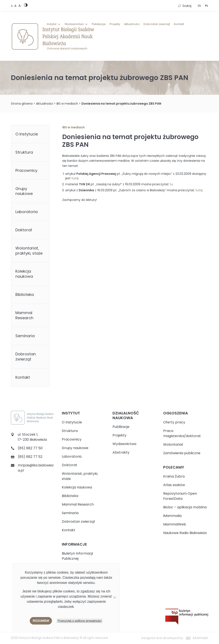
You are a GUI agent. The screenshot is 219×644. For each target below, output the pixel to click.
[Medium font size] (16, 6)
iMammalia (172, 516)
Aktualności (132, 24)
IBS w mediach (67, 104)
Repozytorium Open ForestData (180, 496)
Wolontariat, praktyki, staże (29, 251)
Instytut (52, 24)
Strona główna (22, 104)
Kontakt (179, 24)
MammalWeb (175, 524)
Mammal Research (24, 315)
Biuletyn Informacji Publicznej (77, 556)
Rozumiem (41, 621)
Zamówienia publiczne (182, 453)
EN (199, 6)
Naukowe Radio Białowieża (185, 533)
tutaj (75, 178)
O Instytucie (27, 134)
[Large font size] (20, 6)
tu (171, 184)
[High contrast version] (26, 6)
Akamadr (200, 638)
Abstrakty (121, 452)
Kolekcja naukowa (24, 274)
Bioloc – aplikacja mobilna (185, 507)
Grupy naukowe (24, 191)
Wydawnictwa (74, 24)
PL (207, 6)
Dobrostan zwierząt (157, 24)
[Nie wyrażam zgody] (114, 597)
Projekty (115, 24)
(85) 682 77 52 (30, 457)
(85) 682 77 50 (30, 448)
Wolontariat (173, 444)
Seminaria (25, 336)
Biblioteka (25, 295)
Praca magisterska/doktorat (182, 433)
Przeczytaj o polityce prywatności (79, 621)
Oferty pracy (174, 422)
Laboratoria (27, 212)
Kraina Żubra (174, 476)
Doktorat (24, 230)
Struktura (24, 152)
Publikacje (99, 24)
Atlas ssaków (174, 485)
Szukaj (187, 6)
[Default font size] (12, 6)
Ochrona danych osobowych (67, 49)
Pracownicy (26, 170)
